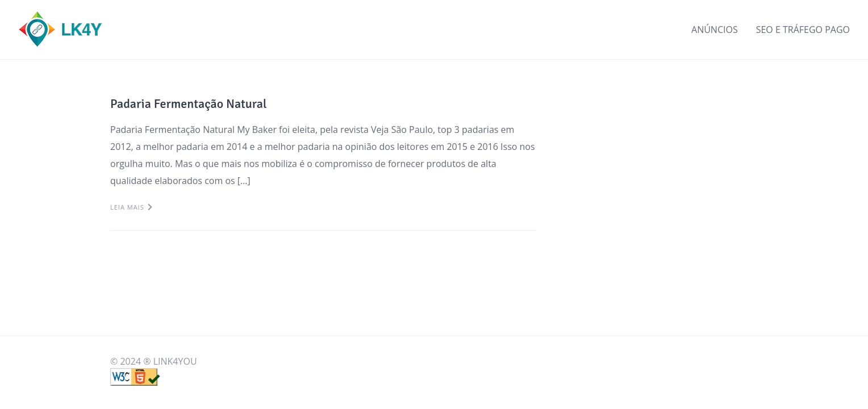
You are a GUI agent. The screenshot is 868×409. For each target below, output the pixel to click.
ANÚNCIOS (715, 30)
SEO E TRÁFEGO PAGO (803, 30)
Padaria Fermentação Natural (188, 104)
